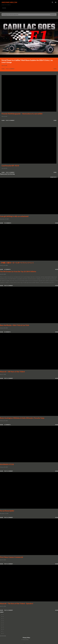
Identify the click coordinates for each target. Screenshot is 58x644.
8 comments (7, 332)
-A (3, 614)
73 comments (8, 223)
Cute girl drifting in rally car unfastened (14, 216)
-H (3, 629)
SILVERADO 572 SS (7, 464)
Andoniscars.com (9, 2)
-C (3, 619)
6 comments (7, 269)
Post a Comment (10, 69)
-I (3, 631)
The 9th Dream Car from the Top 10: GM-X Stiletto (18, 271)
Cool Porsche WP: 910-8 (10, 166)
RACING (4, 8)
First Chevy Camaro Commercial (11, 557)
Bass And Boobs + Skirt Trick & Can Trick (15, 325)
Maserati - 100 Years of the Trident (12, 372)
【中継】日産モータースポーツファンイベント (17, 263)
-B (3, 617)
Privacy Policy (26, 640)
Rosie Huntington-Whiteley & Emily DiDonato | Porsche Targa (22, 418)
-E (3, 623)
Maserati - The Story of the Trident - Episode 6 (17, 603)
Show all (53, 15)
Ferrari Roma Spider (7, 511)
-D (3, 621)
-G (3, 627)
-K (3, 633)
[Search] (52, 2)
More (55, 69)
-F (3, 625)
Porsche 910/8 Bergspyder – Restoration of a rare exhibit (22, 114)
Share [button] (3, 69)
